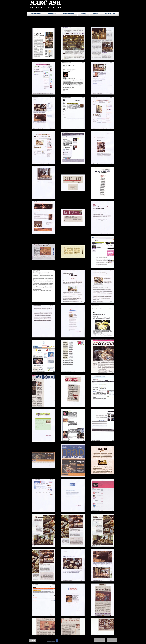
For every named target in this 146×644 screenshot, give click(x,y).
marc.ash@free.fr (51, 641)
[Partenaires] (112, 640)
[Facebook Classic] (57, 640)
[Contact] (32, 640)
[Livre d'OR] (99, 640)
